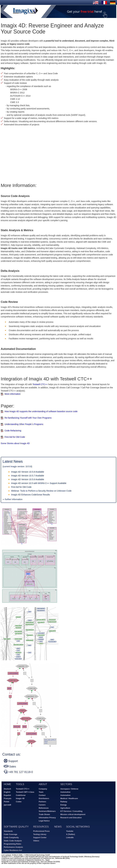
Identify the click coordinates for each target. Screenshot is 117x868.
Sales (10, 766)
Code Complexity (11, 838)
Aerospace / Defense (69, 789)
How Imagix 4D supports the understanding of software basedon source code (41, 411)
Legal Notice (44, 821)
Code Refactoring (13, 431)
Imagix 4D (20, 798)
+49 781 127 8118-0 (18, 772)
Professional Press (41, 831)
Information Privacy (47, 818)
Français (8, 798)
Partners (42, 802)
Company (43, 789)
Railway (64, 802)
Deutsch (7, 789)
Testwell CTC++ (40, 384)
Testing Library (40, 834)
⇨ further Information (12, 499)
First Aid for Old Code (15, 437)
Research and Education (71, 818)
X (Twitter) (71, 834)
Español (7, 795)
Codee (19, 802)
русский (7, 805)
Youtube (70, 831)
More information (13, 394)
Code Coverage (11, 834)
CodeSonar (21, 795)
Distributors (44, 798)
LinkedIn (70, 838)
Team (41, 792)
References (44, 808)
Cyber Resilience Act (13, 850)
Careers (42, 805)
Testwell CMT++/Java (25, 792)
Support (11, 761)
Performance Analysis (13, 847)
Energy (63, 805)
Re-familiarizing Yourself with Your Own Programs (28, 418)
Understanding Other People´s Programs (24, 424)
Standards (8, 831)
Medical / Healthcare (69, 798)
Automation (65, 795)
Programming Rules (12, 844)
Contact (42, 795)
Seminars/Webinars (47, 811)
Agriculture (65, 808)
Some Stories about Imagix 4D (15, 443)
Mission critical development (73, 814)
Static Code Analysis (13, 841)
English (7, 792)
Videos (36, 841)
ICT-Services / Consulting (71, 811)
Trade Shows (44, 814)
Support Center (40, 838)
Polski (6, 802)
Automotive (65, 792)
